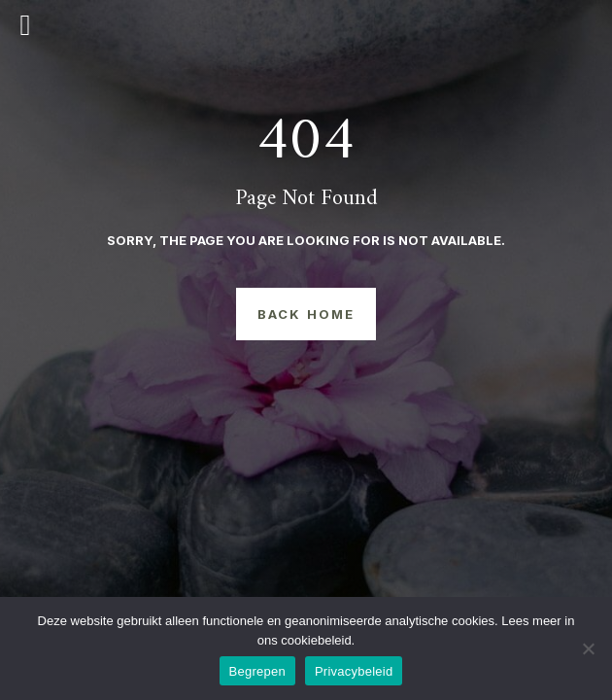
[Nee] (588, 648)
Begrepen (257, 671)
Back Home (306, 314)
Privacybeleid (354, 671)
